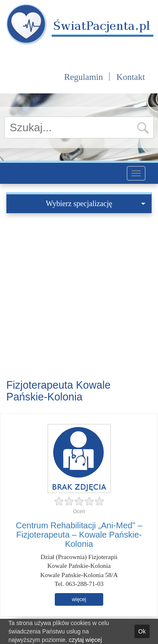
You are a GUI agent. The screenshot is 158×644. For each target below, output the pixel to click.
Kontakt (131, 77)
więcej (79, 599)
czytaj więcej (85, 640)
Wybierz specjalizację (96, 204)
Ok (142, 631)
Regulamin (83, 77)
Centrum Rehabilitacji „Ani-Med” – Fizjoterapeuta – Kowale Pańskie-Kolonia (79, 535)
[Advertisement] (79, 296)
